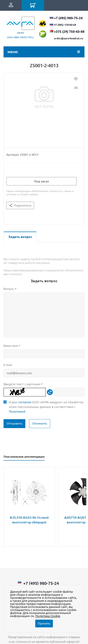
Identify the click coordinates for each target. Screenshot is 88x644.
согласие (25, 402)
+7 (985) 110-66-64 (65, 25)
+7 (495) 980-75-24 (68, 18)
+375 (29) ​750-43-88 (69, 31)
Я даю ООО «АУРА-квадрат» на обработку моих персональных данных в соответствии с (46, 407)
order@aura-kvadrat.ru (68, 38)
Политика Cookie (48, 616)
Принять (44, 623)
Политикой (17, 411)
